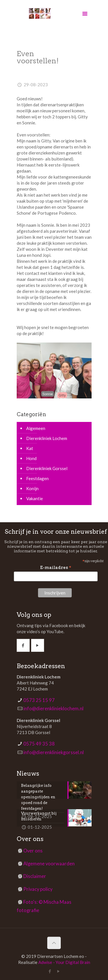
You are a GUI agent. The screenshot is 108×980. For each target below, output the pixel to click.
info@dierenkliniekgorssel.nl (54, 752)
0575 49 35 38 (39, 744)
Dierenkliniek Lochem (47, 438)
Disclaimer (35, 876)
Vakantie (35, 498)
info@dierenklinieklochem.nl (53, 709)
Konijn (32, 488)
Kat (30, 448)
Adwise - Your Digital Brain (64, 962)
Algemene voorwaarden (49, 864)
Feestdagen (37, 478)
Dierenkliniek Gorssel (47, 468)
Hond (31, 458)
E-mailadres (56, 568)
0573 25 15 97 (39, 700)
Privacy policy (38, 889)
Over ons (33, 851)
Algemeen (36, 428)
